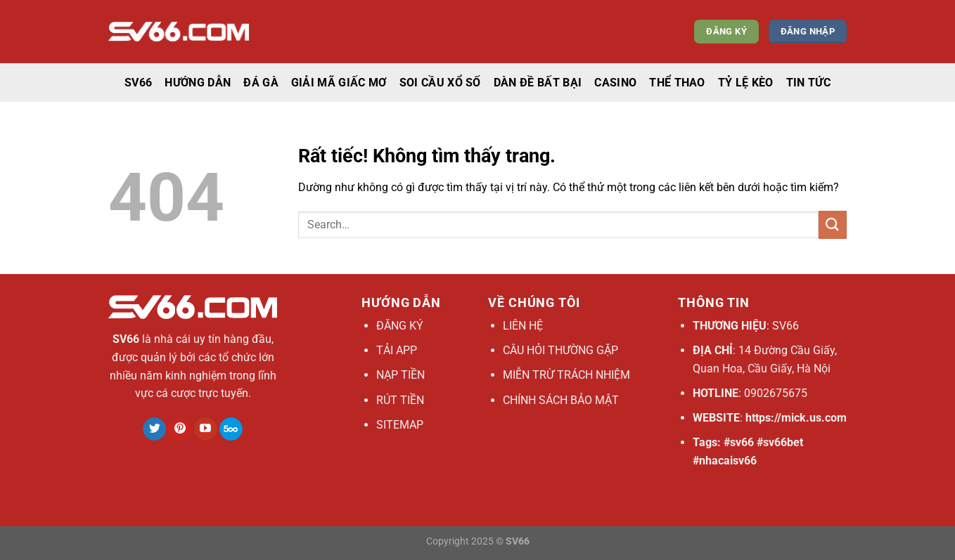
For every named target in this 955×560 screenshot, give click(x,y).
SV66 (138, 83)
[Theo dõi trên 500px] (231, 429)
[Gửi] (833, 224)
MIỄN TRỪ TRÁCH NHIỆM (566, 375)
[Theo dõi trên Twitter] (154, 429)
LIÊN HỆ (523, 326)
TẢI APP (397, 350)
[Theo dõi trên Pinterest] (180, 429)
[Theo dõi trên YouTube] (206, 429)
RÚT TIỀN (400, 400)
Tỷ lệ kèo (746, 83)
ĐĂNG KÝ (400, 326)
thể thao (677, 83)
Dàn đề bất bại (538, 83)
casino (615, 83)
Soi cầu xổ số (440, 83)
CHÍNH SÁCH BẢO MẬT (561, 400)
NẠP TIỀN (400, 375)
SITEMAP (400, 425)
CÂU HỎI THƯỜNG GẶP (560, 350)
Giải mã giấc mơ (339, 83)
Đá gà (261, 83)
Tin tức (808, 83)
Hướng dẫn (198, 83)
